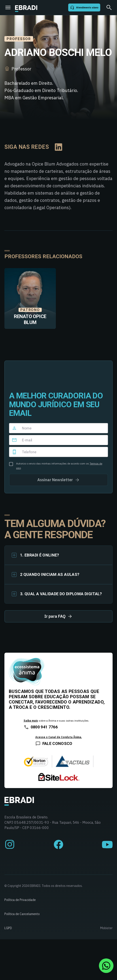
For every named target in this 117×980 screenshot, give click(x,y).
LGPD (8, 928)
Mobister (106, 928)
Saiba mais (31, 721)
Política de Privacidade (20, 900)
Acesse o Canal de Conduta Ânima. (59, 737)
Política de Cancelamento (22, 914)
